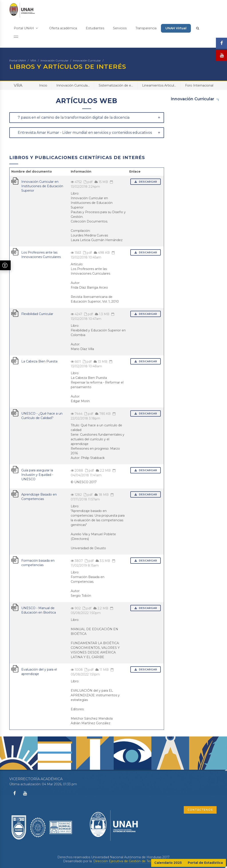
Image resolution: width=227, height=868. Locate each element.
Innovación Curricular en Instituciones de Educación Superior (42, 186)
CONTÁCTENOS (200, 810)
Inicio (43, 85)
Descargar (146, 182)
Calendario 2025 (168, 863)
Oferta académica (63, 28)
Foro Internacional (199, 85)
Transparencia (146, 28)
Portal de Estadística (205, 863)
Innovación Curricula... (73, 85)
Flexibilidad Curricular (37, 314)
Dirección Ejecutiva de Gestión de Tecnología (128, 861)
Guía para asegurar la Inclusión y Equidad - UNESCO (37, 475)
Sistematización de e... (116, 85)
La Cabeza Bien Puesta (39, 361)
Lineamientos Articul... (159, 85)
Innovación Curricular (55, 60)
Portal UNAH (26, 28)
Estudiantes (95, 28)
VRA (33, 60)
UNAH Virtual (176, 28)
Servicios (120, 28)
